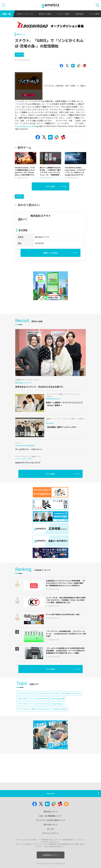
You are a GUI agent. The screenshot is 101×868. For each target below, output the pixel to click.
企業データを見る (50, 253)
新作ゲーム (21, 34)
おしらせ (51, 829)
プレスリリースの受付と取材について (51, 820)
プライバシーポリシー (51, 833)
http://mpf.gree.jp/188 (24, 126)
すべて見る (50, 186)
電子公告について (51, 825)
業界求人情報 (45, 14)
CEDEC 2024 (22, 698)
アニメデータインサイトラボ (48, 693)
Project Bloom (57, 704)
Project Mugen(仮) (57, 698)
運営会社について (51, 811)
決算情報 (79, 14)
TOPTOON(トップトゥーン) (71, 693)
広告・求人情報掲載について (50, 816)
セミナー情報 (63, 14)
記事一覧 (6, 14)
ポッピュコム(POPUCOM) (39, 698)
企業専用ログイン (50, 855)
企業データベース (25, 14)
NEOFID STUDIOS (60, 709)
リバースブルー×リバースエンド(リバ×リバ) (33, 704)
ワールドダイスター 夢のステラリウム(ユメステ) (34, 709)
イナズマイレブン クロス (26, 693)
